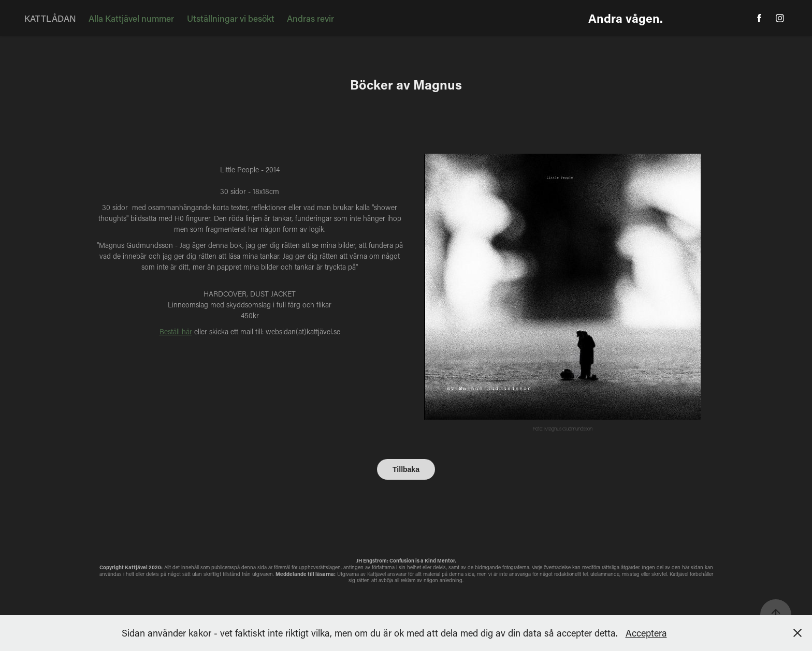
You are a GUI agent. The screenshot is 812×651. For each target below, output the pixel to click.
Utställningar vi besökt (231, 18)
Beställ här (176, 331)
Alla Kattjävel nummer (131, 18)
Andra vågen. (626, 18)
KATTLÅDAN (50, 18)
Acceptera (646, 633)
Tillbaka (406, 469)
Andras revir (310, 18)
